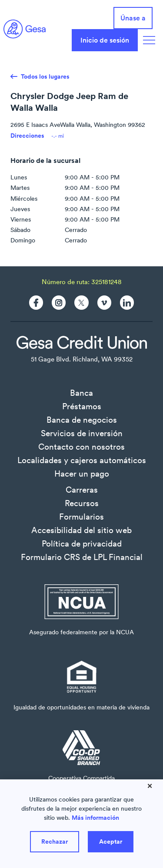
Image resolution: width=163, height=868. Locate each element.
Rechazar (55, 841)
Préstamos (82, 406)
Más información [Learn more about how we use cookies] (95, 818)
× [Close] (150, 785)
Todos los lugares (45, 76)
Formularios (81, 517)
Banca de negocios (82, 420)
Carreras (82, 490)
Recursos (82, 503)
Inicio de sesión (105, 40)
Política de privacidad (82, 543)
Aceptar (111, 841)
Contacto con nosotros (81, 447)
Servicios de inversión (82, 433)
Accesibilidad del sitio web (81, 530)
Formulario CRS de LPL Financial (82, 557)
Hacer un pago (82, 474)
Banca (81, 393)
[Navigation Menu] (149, 40)
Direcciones (27, 136)
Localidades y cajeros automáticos (82, 460)
